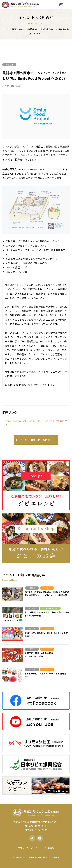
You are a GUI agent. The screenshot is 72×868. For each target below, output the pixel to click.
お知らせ (9, 65)
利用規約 (50, 848)
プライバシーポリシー (29, 848)
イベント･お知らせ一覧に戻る (34, 440)
